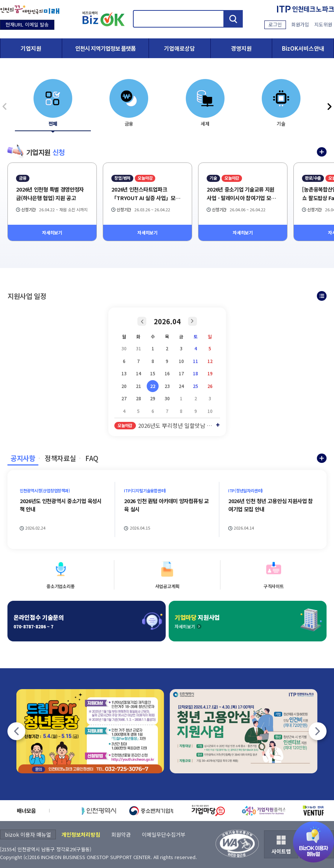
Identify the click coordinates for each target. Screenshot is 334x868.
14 (139, 373)
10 (181, 361)
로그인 (275, 24)
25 (195, 386)
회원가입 (300, 24)
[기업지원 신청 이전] (4, 107)
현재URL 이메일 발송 (27, 24)
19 (210, 373)
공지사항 (23, 458)
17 (181, 373)
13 (124, 373)
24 (181, 386)
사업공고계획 (167, 586)
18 (195, 373)
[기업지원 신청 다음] (330, 107)
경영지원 (241, 48)
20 (124, 386)
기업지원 (31, 48)
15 (153, 373)
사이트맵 (281, 851)
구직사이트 (274, 586)
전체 (53, 124)
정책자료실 (60, 458)
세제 (205, 124)
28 (139, 398)
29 (153, 398)
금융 (129, 124)
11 (195, 361)
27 (124, 398)
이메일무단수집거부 (164, 834)
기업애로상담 (179, 48)
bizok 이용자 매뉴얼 (28, 834)
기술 (281, 124)
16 (167, 373)
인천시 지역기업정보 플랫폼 (105, 48)
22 (153, 386)
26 (210, 386)
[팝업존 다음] (318, 731)
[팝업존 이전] (16, 731)
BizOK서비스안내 (303, 48)
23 (167, 386)
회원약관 (121, 834)
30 (167, 398)
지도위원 (323, 24)
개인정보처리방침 (81, 834)
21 (139, 386)
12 (210, 361)
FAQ (92, 458)
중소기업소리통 (61, 586)
